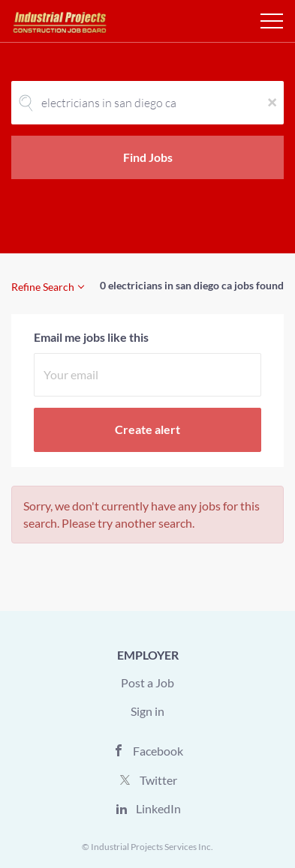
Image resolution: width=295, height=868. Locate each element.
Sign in (147, 711)
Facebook (158, 751)
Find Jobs (148, 157)
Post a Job (147, 682)
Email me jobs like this (91, 337)
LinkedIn (158, 808)
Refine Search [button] (43, 287)
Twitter (158, 780)
